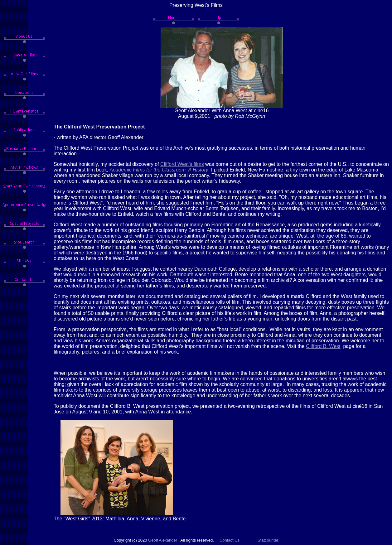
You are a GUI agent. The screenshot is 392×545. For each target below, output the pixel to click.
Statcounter (268, 540)
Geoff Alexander (163, 540)
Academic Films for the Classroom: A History (159, 170)
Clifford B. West (323, 346)
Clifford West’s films (182, 164)
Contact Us (230, 540)
